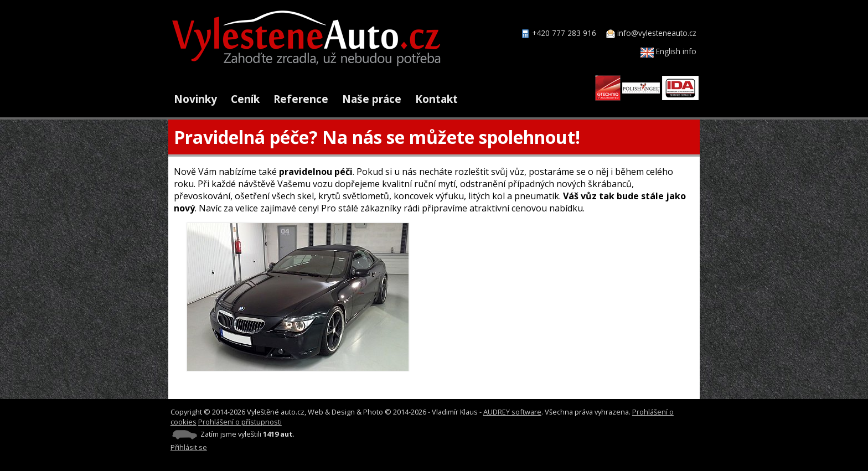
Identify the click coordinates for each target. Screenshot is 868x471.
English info (668, 51)
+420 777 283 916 (564, 33)
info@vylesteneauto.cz (657, 33)
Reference (301, 99)
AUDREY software (512, 412)
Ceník (245, 99)
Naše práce (372, 99)
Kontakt (436, 99)
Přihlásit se (189, 447)
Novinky (195, 99)
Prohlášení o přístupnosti (240, 422)
